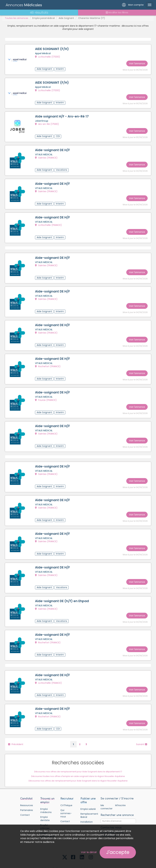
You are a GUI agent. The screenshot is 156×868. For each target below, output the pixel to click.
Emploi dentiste (45, 800)
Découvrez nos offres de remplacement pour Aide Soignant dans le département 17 (78, 753)
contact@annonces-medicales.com (113, 816)
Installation (87, 803)
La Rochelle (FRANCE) (49, 221)
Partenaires (27, 792)
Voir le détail (89, 852)
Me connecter (106, 788)
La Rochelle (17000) (48, 57)
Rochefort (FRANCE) (48, 358)
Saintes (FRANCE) (47, 155)
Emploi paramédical (43, 18)
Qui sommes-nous (66, 795)
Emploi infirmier (45, 808)
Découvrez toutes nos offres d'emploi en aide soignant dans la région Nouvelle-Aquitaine (78, 757)
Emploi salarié (88, 790)
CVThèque (66, 787)
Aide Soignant (66, 18)
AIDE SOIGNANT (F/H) (52, 49)
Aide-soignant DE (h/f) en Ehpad (62, 586)
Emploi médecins (46, 792)
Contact (25, 796)
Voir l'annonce (136, 62)
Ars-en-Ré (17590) (47, 122)
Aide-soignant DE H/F (53, 147)
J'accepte (118, 852)
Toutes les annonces (17, 18)
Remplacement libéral (88, 797)
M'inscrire (120, 787)
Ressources (27, 787)
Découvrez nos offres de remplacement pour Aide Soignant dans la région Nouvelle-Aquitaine (78, 762)
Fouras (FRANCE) (46, 391)
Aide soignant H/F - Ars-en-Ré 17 (62, 115)
